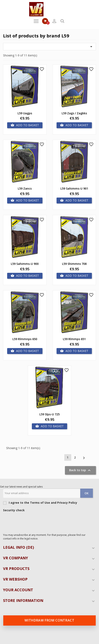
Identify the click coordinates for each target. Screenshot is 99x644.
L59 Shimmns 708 (74, 264)
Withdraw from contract (49, 620)
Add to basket (25, 125)
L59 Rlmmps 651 (74, 339)
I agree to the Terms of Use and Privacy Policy (40, 503)
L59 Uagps (25, 113)
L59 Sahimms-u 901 (74, 188)
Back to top (80, 470)
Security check (14, 510)
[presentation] (34, 521)
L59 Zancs (25, 188)
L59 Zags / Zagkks (74, 113)
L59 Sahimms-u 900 (25, 264)
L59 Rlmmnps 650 (25, 339)
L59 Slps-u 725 (49, 414)
